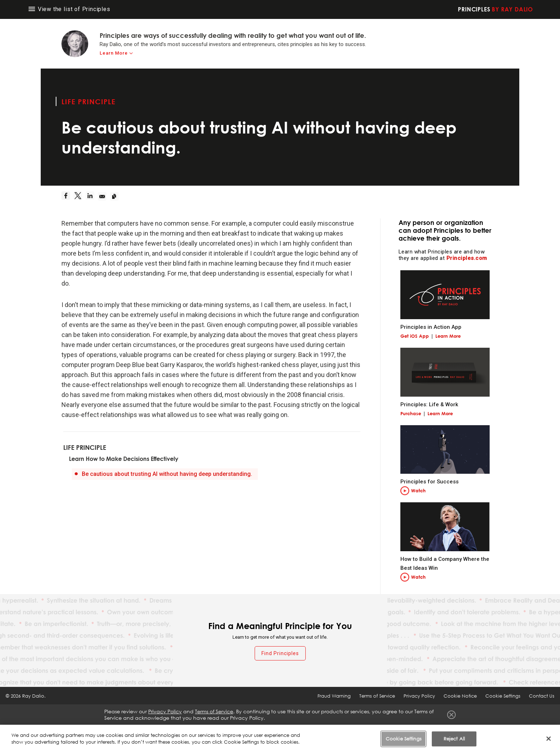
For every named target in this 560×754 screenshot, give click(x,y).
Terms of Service (377, 696)
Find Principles (280, 653)
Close (451, 715)
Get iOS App (415, 336)
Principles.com (467, 258)
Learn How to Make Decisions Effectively (124, 459)
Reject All (454, 739)
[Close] (549, 739)
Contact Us (542, 696)
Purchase (411, 413)
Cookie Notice (460, 696)
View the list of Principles (69, 9)
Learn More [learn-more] (114, 53)
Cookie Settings (503, 696)
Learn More (448, 336)
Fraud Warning (334, 696)
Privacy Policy (419, 696)
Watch (418, 491)
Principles (495, 9)
